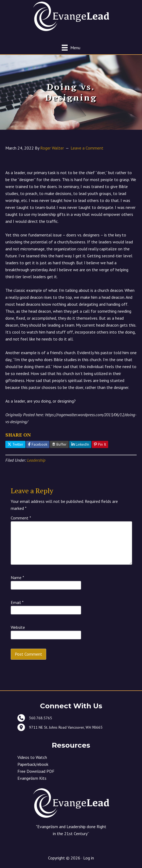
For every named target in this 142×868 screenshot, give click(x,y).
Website (18, 627)
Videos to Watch (32, 757)
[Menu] (71, 47)
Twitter (15, 444)
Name (17, 578)
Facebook (38, 444)
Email (17, 602)
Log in (89, 858)
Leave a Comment (87, 148)
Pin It (100, 444)
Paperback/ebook (33, 764)
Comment (21, 518)
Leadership (36, 460)
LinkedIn (80, 444)
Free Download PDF (36, 771)
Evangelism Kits (32, 778)
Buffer (59, 444)
